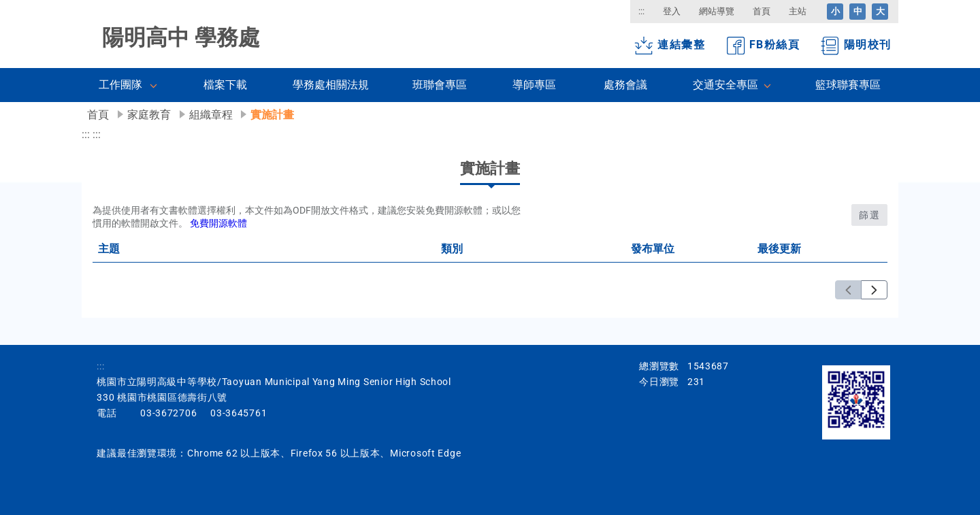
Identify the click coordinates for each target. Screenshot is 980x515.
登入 (672, 11)
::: (641, 11)
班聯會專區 (440, 85)
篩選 (869, 215)
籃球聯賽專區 (848, 85)
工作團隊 (120, 85)
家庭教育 (149, 115)
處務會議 (625, 85)
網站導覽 (717, 11)
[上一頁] (848, 290)
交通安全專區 (725, 85)
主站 (798, 11)
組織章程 (211, 115)
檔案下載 (225, 85)
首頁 (762, 11)
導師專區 (534, 85)
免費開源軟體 (218, 223)
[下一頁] (874, 290)
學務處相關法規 (331, 85)
